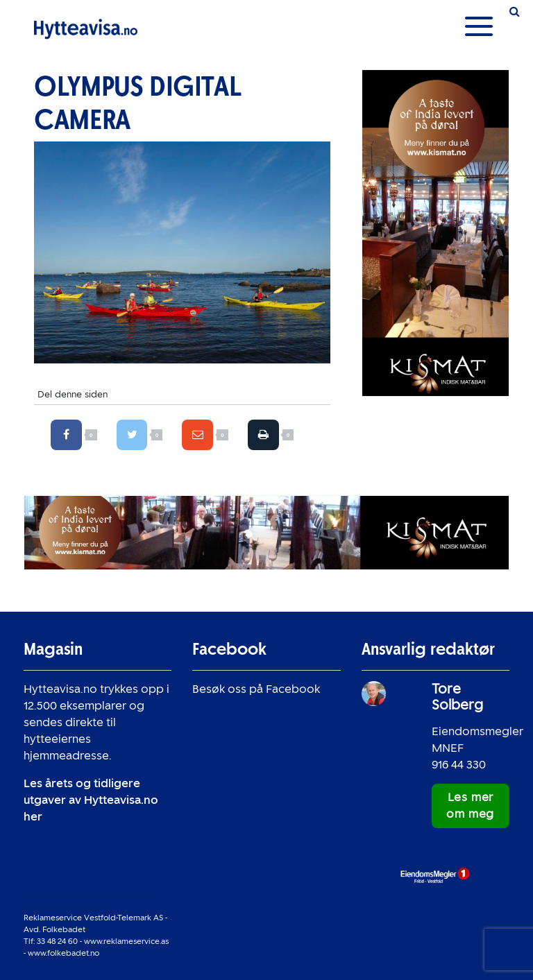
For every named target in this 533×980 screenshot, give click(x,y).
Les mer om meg (470, 806)
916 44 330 (459, 765)
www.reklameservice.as (126, 941)
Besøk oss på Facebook (256, 689)
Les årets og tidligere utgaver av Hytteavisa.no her (91, 800)
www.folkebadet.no (64, 953)
